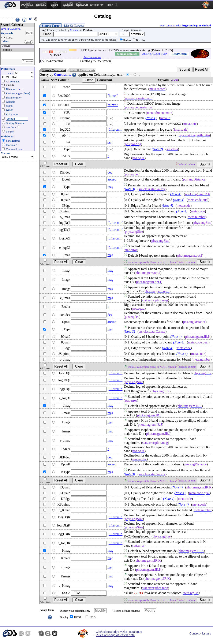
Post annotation (92, 57)
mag (111, 187)
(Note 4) (176, 194)
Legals (207, 633)
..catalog (18, 50)
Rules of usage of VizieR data (115, 635)
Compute (9, 85)
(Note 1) (151, 118)
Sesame (74, 30)
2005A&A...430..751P (154, 54)
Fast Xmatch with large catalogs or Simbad (186, 25)
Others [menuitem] (95, 5)
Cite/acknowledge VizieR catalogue (119, 632)
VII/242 (18, 46)
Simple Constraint (54, 70)
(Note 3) (129, 189)
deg (110, 142)
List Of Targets (74, 26)
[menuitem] (10, 5)
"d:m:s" (113, 105)
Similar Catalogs (127, 54)
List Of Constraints (82, 70)
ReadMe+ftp (179, 54)
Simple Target (51, 26)
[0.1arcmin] (115, 129)
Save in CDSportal (11, 29)
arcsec (112, 179)
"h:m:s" (113, 96)
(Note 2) (157, 149)
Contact (194, 633)
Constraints (65, 75)
